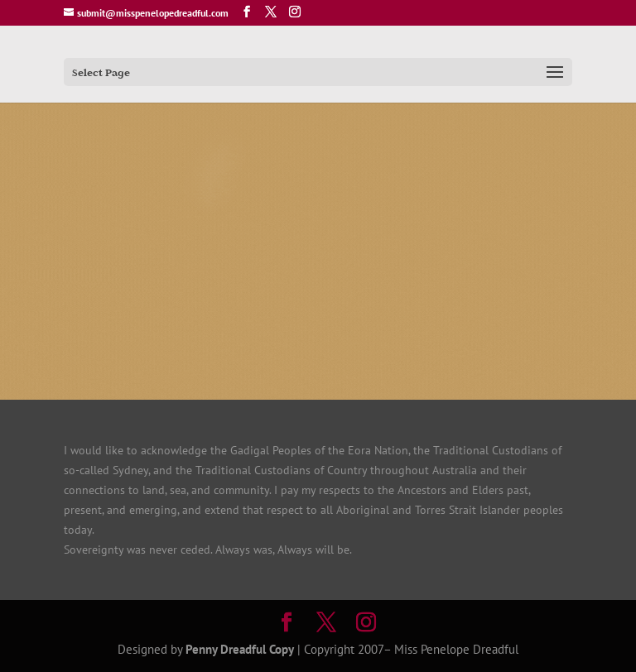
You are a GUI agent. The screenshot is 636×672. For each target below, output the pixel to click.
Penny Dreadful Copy (240, 649)
